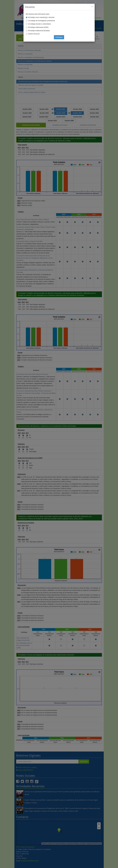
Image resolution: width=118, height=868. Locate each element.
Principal (81, 2)
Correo (91, 2)
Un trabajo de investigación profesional (42, 21)
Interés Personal (34, 34)
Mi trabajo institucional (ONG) (38, 27)
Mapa (99, 2)
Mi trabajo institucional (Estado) (39, 31)
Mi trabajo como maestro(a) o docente (41, 17)
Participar (59, 37)
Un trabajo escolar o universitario (40, 24)
